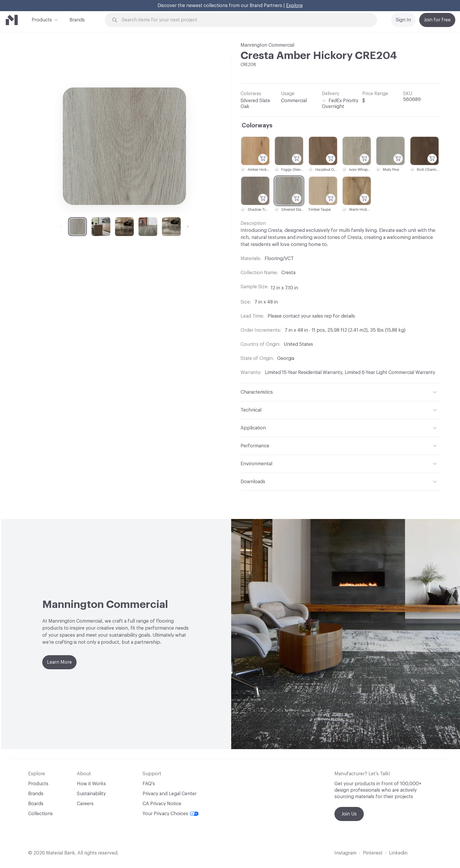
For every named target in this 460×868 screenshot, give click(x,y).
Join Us (349, 814)
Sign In (403, 20)
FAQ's (149, 784)
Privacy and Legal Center (170, 794)
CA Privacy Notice (162, 804)
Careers (85, 804)
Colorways (257, 126)
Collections (40, 814)
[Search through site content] (244, 20)
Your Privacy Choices (171, 814)
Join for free (437, 20)
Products (42, 19)
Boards (36, 804)
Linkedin (398, 853)
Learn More (59, 662)
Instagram (345, 853)
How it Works (91, 784)
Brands (77, 20)
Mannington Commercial (267, 45)
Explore (294, 6)
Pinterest (373, 853)
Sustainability (91, 794)
